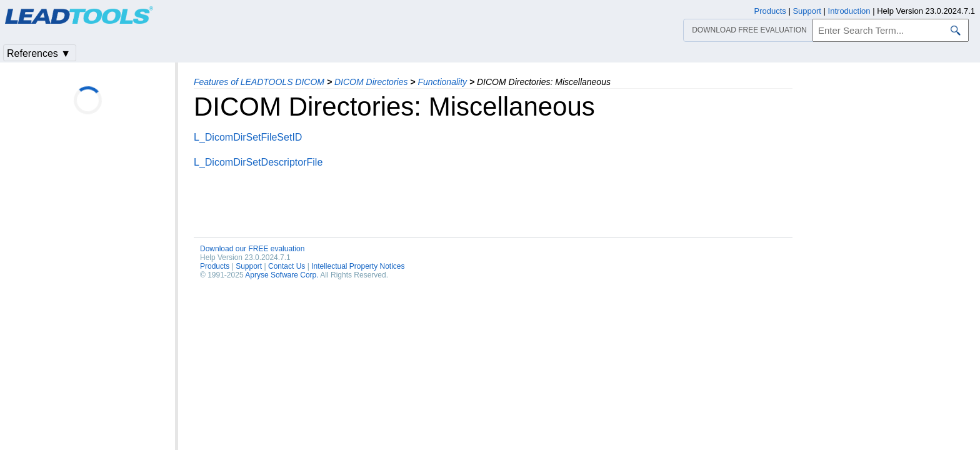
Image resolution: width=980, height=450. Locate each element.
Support (249, 266)
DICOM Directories (371, 82)
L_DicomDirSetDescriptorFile (258, 162)
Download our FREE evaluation (252, 249)
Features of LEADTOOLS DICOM (259, 82)
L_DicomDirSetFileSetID (248, 137)
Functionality (442, 82)
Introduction (849, 11)
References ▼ (39, 53)
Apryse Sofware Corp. (282, 275)
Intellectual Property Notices (358, 266)
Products (215, 266)
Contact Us (287, 266)
